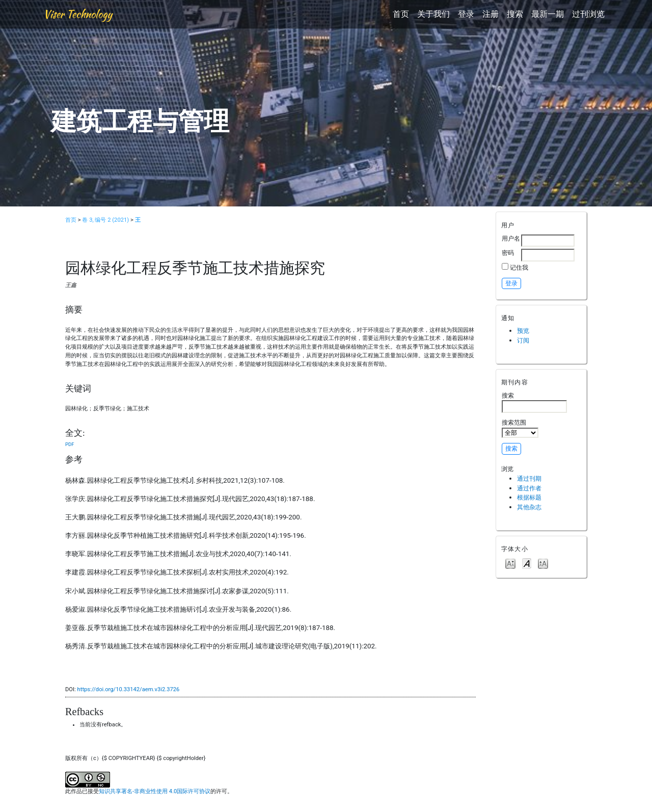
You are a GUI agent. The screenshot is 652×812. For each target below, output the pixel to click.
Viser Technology (78, 14)
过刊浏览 (588, 14)
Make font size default (527, 563)
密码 (508, 253)
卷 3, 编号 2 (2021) (105, 220)
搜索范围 (520, 428)
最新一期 (548, 14)
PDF (70, 444)
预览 (523, 331)
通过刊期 (529, 478)
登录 (466, 14)
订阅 (523, 340)
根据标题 (529, 497)
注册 (491, 14)
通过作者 (529, 488)
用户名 (511, 238)
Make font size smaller (510, 563)
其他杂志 (529, 507)
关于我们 (433, 14)
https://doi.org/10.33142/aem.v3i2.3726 (129, 689)
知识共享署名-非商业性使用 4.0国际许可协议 (155, 791)
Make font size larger (543, 563)
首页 (401, 14)
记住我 (519, 267)
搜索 (515, 14)
